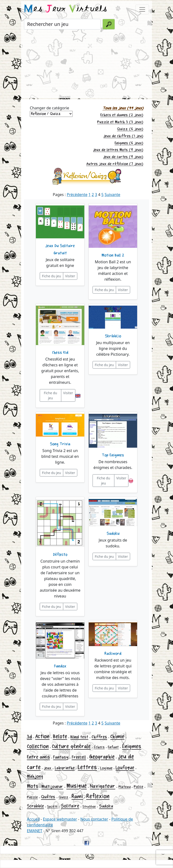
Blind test (79, 737)
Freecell (79, 757)
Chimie (117, 737)
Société (52, 807)
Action (42, 736)
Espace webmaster (60, 819)
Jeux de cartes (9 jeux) (123, 157)
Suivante (113, 195)
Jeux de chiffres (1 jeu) (123, 136)
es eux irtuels (66, 9)
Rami (77, 796)
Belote (60, 736)
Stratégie (89, 807)
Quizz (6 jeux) (130, 129)
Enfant (113, 747)
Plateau (125, 787)
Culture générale (71, 746)
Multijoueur (52, 787)
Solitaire (70, 806)
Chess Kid (60, 353)
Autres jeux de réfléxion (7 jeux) (115, 164)
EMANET (35, 831)
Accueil (33, 819)
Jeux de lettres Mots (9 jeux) (118, 150)
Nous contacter (94, 819)
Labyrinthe (65, 768)
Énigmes (132, 746)
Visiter (70, 276)
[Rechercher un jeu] (62, 24)
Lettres (87, 767)
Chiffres (99, 737)
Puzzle (32, 797)
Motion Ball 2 (113, 255)
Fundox (60, 666)
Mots (33, 786)
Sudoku (113, 534)
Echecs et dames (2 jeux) (122, 115)
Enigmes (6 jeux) (129, 143)
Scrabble (35, 806)
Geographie (102, 757)
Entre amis (38, 757)
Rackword (113, 654)
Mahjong (35, 776)
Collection (38, 746)
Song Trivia (60, 444)
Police (138, 787)
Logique (106, 768)
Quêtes (48, 797)
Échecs (99, 747)
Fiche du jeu (51, 276)
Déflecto (60, 555)
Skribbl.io (113, 336)
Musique (77, 786)
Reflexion (98, 796)
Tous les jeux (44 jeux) (123, 108)
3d (29, 737)
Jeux (48, 768)
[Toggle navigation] (142, 9)
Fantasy (61, 757)
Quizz (63, 797)
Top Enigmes (113, 455)
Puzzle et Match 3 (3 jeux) (120, 122)
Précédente (77, 195)
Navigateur (102, 786)
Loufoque (125, 768)
